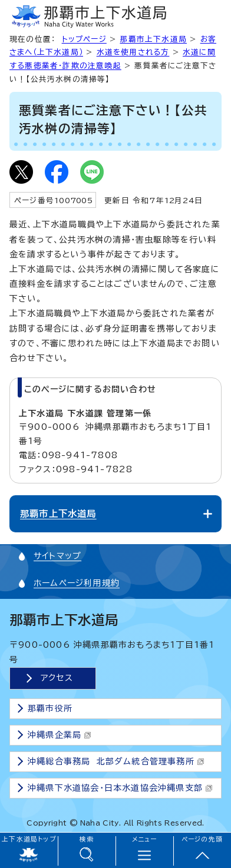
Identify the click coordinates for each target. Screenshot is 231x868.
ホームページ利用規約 (77, 583)
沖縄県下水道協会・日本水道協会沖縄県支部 (120, 788)
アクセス (57, 678)
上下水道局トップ (29, 839)
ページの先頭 (202, 839)
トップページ (84, 39)
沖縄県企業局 (60, 735)
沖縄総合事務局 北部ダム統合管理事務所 (116, 761)
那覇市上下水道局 (153, 39)
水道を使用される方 (133, 52)
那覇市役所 (50, 708)
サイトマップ (57, 556)
